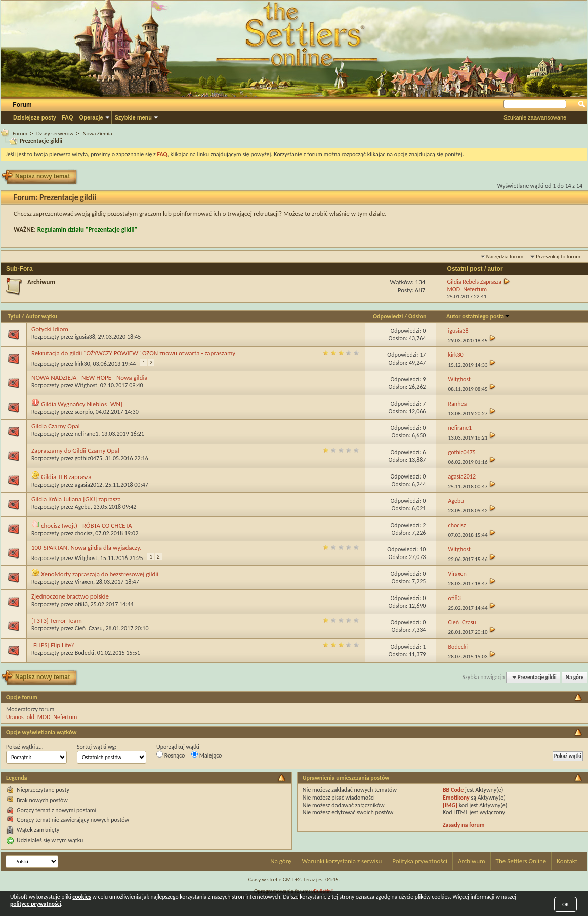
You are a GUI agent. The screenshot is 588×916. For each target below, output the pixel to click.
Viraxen (84, 582)
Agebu (83, 507)
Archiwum (41, 282)
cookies (81, 897)
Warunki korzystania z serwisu (342, 861)
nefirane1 (87, 434)
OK (565, 905)
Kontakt (567, 861)
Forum (22, 105)
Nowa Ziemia (97, 133)
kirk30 (82, 364)
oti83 (81, 604)
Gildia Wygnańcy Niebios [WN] (82, 404)
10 (423, 549)
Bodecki (85, 653)
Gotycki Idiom (50, 329)
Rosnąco (171, 755)
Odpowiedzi (388, 316)
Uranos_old (20, 717)
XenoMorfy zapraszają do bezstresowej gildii (100, 574)
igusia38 (85, 337)
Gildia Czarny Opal (56, 426)
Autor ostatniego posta (478, 316)
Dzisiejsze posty (35, 117)
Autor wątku (41, 316)
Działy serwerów (55, 133)
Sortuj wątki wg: (97, 747)
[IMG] (450, 805)
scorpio (84, 412)
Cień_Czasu (89, 628)
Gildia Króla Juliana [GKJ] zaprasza (76, 499)
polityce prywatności (36, 904)
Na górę (575, 677)
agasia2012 (89, 485)
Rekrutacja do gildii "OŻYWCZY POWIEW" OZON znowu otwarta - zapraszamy (133, 353)
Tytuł (14, 316)
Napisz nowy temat (45, 177)
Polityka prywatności (420, 861)
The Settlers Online (521, 861)
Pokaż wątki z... (25, 747)
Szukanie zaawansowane (535, 117)
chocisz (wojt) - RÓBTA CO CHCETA (87, 525)
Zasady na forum (464, 825)
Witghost (86, 385)
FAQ (68, 117)
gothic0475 (89, 458)
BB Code (453, 790)
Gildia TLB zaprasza (66, 477)
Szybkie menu (133, 117)
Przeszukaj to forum (558, 256)
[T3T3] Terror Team (57, 621)
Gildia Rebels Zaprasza (474, 282)
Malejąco (206, 755)
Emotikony (456, 798)
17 (423, 355)
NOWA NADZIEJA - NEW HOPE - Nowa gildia (90, 377)
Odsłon (417, 316)
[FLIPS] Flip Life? (53, 645)
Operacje (91, 117)
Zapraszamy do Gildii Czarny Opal (75, 450)
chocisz (84, 533)
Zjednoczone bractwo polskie (70, 596)
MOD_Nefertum (57, 717)
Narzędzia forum (505, 256)
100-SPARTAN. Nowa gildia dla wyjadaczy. (86, 548)
